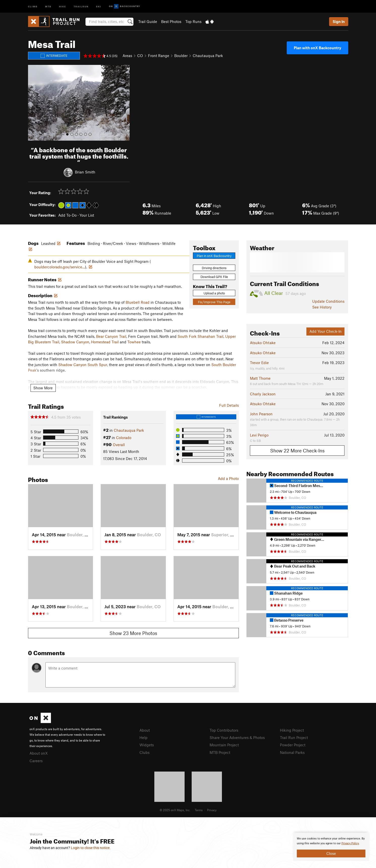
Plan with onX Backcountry (317, 48)
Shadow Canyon (75, 342)
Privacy (212, 810)
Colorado (124, 438)
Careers (36, 761)
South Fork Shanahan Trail (200, 336)
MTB (48, 6)
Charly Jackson (263, 394)
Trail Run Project (294, 737)
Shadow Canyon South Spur (83, 365)
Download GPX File (214, 277)
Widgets (147, 745)
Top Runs (193, 21)
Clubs (144, 752)
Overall (119, 445)
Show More (43, 388)
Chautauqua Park (208, 56)
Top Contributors (224, 730)
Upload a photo (214, 293)
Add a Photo (228, 478)
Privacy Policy (350, 843)
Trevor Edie (259, 363)
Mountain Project (224, 745)
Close (331, 853)
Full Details (229, 405)
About (145, 730)
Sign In (339, 21)
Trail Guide (148, 21)
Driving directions (214, 268)
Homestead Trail (105, 342)
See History (322, 307)
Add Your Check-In (326, 331)
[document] (331, 847)
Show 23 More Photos (133, 633)
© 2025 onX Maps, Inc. (175, 810)
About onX (39, 753)
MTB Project (220, 752)
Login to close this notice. (91, 848)
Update (328, 301)
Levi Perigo (259, 435)
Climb (33, 6)
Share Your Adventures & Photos (237, 737)
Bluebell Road (138, 302)
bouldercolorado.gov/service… (60, 267)
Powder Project (293, 745)
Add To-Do (67, 215)
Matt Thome (260, 378)
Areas (127, 56)
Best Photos (171, 21)
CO (140, 56)
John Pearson (261, 414)
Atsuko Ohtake (263, 343)
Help (143, 737)
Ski (99, 6)
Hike (63, 6)
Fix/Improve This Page (214, 302)
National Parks (292, 752)
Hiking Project (292, 730)
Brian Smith (85, 172)
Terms (199, 810)
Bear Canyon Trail (111, 336)
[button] (33, 103)
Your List (87, 215)
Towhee (134, 342)
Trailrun (81, 6)
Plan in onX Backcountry (214, 256)
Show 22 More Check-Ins (297, 451)
